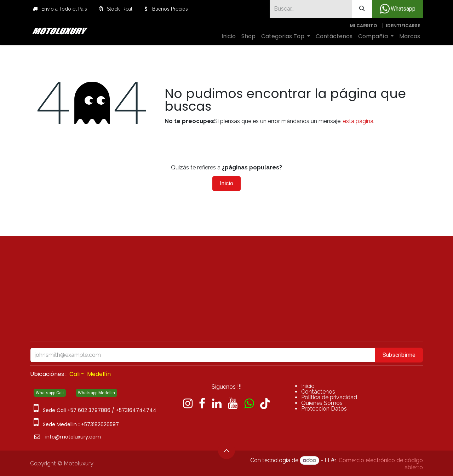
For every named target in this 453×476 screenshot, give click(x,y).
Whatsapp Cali (50, 393)
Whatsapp (398, 9)
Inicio (226, 183)
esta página (358, 121)
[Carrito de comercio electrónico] (363, 26)
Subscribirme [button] (399, 355)
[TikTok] (265, 404)
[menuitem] (229, 36)
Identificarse (403, 26)
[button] (226, 451)
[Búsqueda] (362, 9)
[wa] (249, 404)
